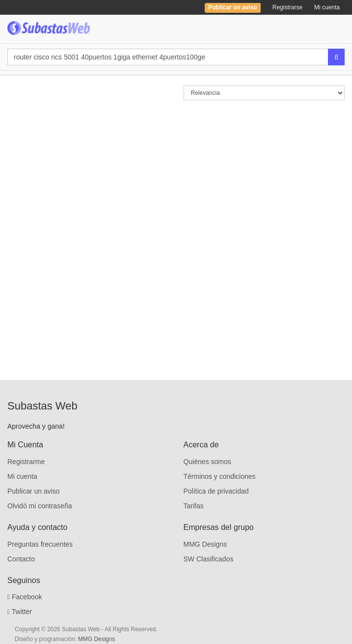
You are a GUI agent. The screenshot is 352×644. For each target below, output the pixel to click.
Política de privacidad (216, 491)
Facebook (25, 597)
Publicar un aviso (34, 491)
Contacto (21, 559)
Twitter (20, 612)
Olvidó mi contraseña (40, 506)
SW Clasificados (209, 559)
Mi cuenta (327, 7)
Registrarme (26, 462)
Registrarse (287, 7)
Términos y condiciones (220, 476)
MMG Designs (205, 544)
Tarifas (194, 506)
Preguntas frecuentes (40, 544)
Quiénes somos (207, 462)
